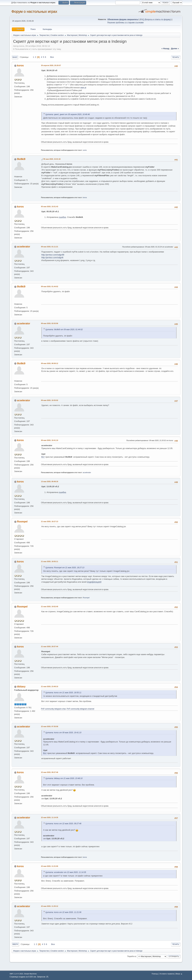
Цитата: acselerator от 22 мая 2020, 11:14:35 (66, 872)
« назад (165, 48)
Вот (43, 457)
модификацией (94, 582)
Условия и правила (167, 974)
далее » (175, 48)
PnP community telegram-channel (81, 709)
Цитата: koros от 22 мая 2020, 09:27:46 (63, 824)
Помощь (155, 974)
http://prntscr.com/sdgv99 (53, 255)
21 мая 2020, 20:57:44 (50, 646)
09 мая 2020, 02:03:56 (50, 323)
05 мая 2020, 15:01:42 (52, 159)
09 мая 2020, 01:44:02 (50, 286)
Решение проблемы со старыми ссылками (125, 23)
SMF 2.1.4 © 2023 (16, 974)
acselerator (24, 247)
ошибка (62, 217)
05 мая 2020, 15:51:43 (50, 207)
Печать (176, 57)
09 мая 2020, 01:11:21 (50, 247)
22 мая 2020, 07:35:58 (50, 726)
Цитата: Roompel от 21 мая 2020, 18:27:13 (65, 568)
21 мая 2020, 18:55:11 (50, 561)
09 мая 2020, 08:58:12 (50, 363)
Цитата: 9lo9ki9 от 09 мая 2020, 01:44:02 (64, 330)
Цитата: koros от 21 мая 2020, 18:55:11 (63, 693)
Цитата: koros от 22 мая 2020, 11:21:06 (63, 912)
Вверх (15, 944)
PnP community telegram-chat (53, 709)
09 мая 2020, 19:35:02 (50, 400)
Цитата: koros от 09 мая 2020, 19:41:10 (63, 733)
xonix (85, 150)
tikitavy (21, 687)
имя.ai (83, 88)
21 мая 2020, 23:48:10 (50, 686)
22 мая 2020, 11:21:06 (50, 866)
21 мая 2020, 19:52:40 (50, 607)
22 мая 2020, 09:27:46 (50, 772)
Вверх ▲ (179, 974)
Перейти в (132, 956)
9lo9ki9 (21, 159)
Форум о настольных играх (34, 11)
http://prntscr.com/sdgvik (52, 257)
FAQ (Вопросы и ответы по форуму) (156, 19)
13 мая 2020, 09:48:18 (50, 481)
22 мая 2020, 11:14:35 (50, 817)
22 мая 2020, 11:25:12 (50, 906)
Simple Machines (30, 974)
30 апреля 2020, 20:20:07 (51, 65)
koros (20, 65)
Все (52, 57)
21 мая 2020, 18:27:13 (50, 521)
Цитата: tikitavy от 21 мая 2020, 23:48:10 (64, 778)
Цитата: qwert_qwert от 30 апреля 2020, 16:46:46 (68, 114)
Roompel (22, 522)
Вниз (15, 57)
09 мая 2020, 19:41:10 (50, 440)
